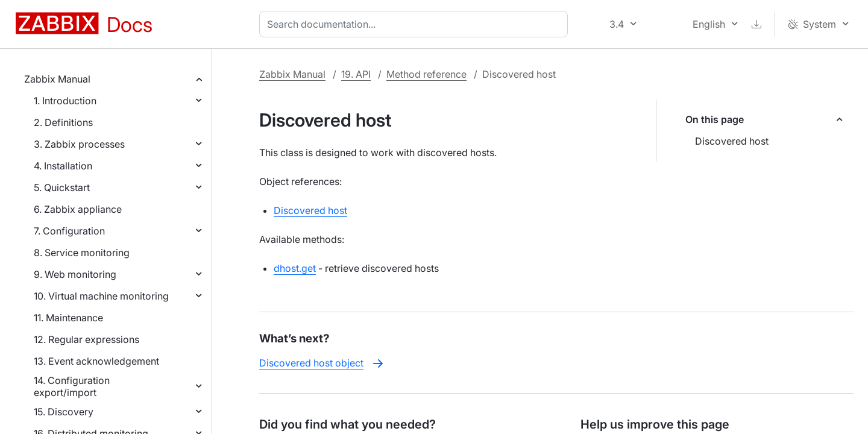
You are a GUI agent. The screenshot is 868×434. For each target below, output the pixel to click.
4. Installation (63, 166)
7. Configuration (69, 231)
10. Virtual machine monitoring (101, 296)
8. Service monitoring (82, 253)
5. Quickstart (62, 187)
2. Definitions (63, 122)
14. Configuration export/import (72, 386)
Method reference (426, 74)
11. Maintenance (68, 318)
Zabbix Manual (57, 79)
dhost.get (295, 268)
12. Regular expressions (86, 339)
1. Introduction (65, 101)
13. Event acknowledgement (96, 361)
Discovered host (732, 141)
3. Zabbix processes (79, 144)
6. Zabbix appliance (78, 209)
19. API (356, 74)
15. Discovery (64, 412)
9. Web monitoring (75, 274)
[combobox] (416, 24)
